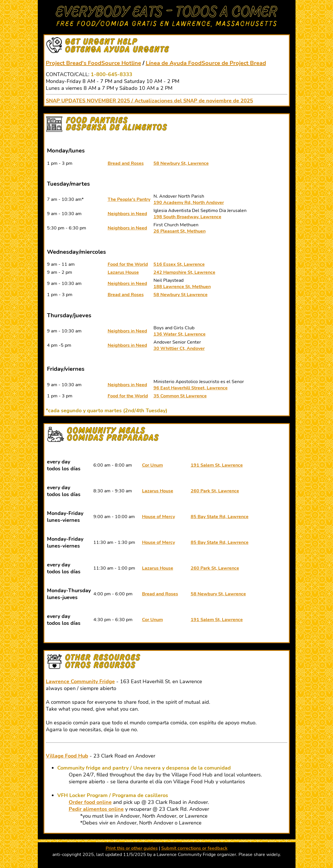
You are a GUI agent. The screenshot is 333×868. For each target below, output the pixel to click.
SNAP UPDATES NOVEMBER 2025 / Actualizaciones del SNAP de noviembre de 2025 (149, 101)
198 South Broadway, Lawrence (187, 217)
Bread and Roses (126, 163)
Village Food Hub (67, 756)
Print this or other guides (132, 848)
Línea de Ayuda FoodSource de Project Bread (206, 63)
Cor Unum (152, 465)
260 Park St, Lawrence (215, 491)
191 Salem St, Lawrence (217, 465)
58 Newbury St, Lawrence (181, 163)
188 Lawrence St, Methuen (182, 287)
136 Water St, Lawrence (180, 334)
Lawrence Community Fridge (80, 681)
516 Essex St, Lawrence (179, 264)
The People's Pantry (129, 199)
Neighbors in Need (127, 214)
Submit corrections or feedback (194, 848)
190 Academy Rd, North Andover (189, 203)
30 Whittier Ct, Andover (179, 348)
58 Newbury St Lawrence (181, 295)
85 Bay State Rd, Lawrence (220, 517)
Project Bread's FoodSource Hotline (93, 63)
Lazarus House (123, 272)
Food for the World (128, 264)
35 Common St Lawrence (180, 396)
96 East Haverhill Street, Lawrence (191, 388)
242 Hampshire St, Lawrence (184, 272)
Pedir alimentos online (96, 809)
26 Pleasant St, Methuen (180, 231)
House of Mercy (158, 517)
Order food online (90, 802)
